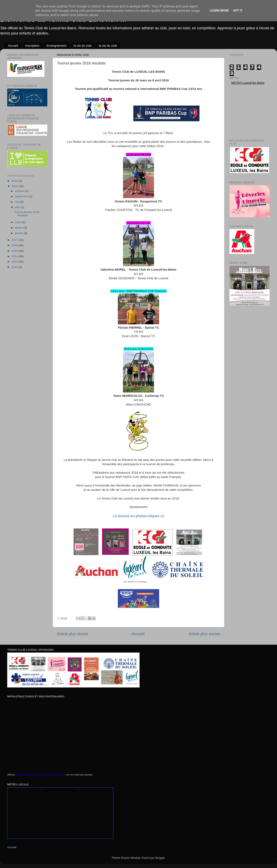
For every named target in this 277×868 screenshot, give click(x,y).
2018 (15, 186)
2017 (15, 240)
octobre (20, 191)
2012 (15, 267)
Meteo (236, 83)
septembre (22, 196)
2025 (15, 181)
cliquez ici (156, 516)
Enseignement (56, 46)
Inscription (32, 46)
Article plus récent (72, 634)
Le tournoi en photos (130, 516)
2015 (15, 251)
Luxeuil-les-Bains (65, 790)
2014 (15, 256)
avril (18, 207)
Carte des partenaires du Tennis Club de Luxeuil (41, 775)
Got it (238, 11)
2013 (15, 262)
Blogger (160, 858)
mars (18, 222)
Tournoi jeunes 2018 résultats (27, 214)
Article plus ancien (204, 634)
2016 (15, 245)
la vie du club (83, 46)
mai (18, 202)
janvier (19, 233)
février (19, 228)
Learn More (219, 11)
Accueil (13, 46)
